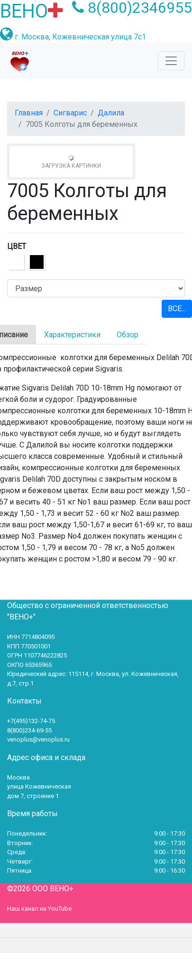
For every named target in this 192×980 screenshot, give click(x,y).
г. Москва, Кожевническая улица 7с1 (80, 37)
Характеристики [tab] (72, 335)
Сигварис (70, 113)
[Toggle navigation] (171, 61)
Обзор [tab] (128, 335)
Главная (29, 113)
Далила (111, 113)
